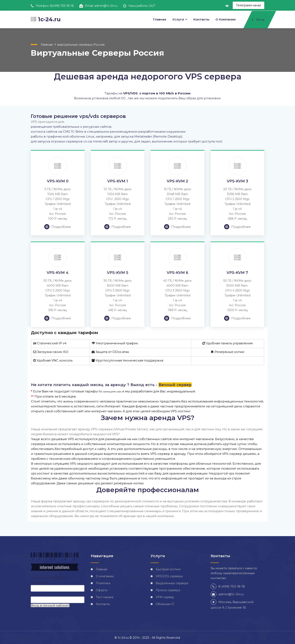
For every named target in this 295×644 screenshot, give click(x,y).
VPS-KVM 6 (178, 272)
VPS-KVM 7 (237, 272)
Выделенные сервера (172, 583)
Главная (159, 19)
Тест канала (105, 597)
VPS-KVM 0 (58, 181)
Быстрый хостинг (168, 569)
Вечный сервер (175, 385)
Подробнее (58, 227)
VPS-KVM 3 (237, 181)
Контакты (201, 19)
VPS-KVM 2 (177, 181)
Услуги (178, 19)
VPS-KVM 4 (58, 272)
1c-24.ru (46, 19)
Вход (260, 19)
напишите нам (112, 391)
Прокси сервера (168, 590)
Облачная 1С (165, 604)
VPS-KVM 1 (118, 181)
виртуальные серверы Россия (79, 44)
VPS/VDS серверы (169, 576)
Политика (103, 583)
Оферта (102, 590)
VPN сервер (165, 597)
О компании (226, 19)
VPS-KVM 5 (118, 272)
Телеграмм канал (248, 5)
